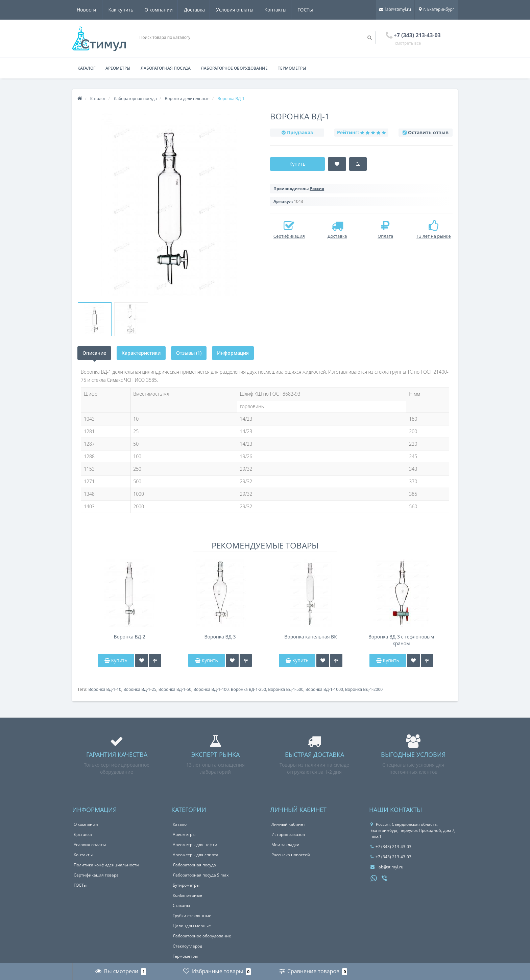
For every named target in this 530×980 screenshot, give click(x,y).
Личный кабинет (288, 824)
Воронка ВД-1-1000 (324, 689)
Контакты (248, 10)
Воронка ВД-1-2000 (364, 689)
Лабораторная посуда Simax (201, 875)
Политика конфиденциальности (106, 865)
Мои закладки (285, 845)
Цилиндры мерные (192, 926)
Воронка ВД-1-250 (248, 689)
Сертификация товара (96, 875)
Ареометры (118, 68)
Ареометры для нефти (195, 845)
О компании (128, 10)
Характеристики (141, 353)
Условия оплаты (206, 10)
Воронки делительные (187, 99)
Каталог (86, 68)
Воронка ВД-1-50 (175, 689)
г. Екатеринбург (436, 9)
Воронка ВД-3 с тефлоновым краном (401, 640)
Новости (308, 10)
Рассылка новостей (291, 855)
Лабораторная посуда (166, 68)
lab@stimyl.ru (395, 9)
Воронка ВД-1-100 (211, 689)
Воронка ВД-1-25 (140, 689)
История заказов (288, 834)
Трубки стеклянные (192, 916)
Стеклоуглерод (187, 946)
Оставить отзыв (428, 132)
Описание (94, 353)
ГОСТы (279, 10)
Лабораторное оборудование (234, 68)
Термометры (292, 68)
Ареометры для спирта (196, 855)
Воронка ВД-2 (129, 637)
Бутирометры (186, 885)
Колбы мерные (187, 895)
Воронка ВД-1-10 (105, 689)
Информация (233, 353)
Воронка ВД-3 (220, 637)
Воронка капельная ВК (310, 637)
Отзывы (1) (189, 353)
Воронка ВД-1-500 (286, 689)
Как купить (89, 10)
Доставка (165, 10)
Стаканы (181, 905)
